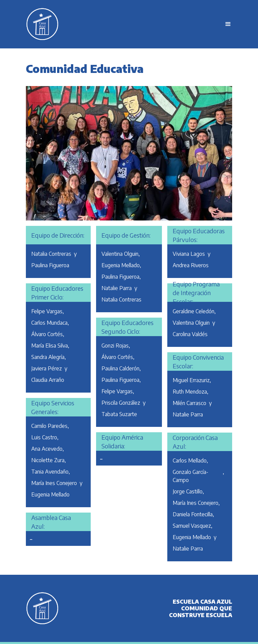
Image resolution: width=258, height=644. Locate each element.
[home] (122, 24)
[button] (225, 24)
